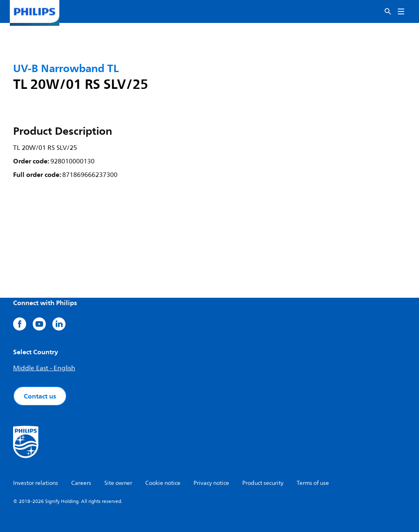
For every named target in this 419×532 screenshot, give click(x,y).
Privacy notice (211, 483)
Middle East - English (44, 368)
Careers (81, 483)
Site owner (118, 483)
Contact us (40, 396)
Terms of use (313, 483)
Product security (263, 483)
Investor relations (36, 483)
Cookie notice (163, 483)
